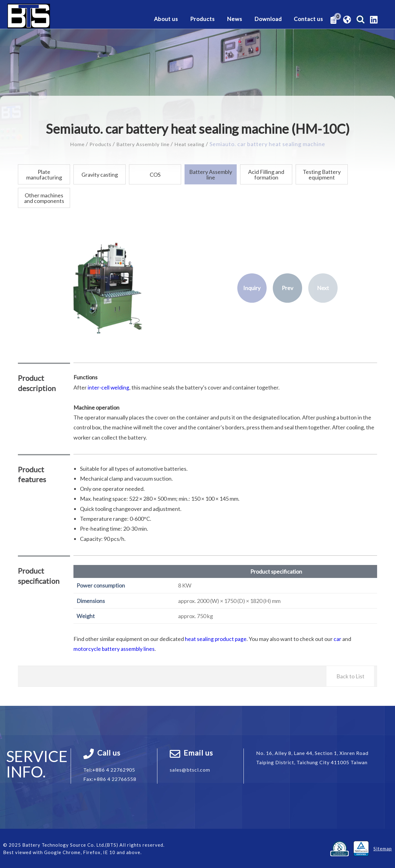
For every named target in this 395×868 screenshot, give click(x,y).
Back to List (350, 676)
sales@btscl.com (190, 769)
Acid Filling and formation (266, 175)
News (235, 19)
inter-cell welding (109, 387)
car (338, 639)
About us (166, 19)
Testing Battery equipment (322, 175)
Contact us (308, 19)
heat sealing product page (216, 639)
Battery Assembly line (143, 144)
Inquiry (252, 288)
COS (155, 175)
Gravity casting (100, 175)
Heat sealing (194, 144)
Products (202, 19)
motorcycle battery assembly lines (114, 649)
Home (71, 144)
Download (268, 19)
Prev (287, 288)
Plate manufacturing (44, 175)
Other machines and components (44, 198)
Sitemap (383, 848)
